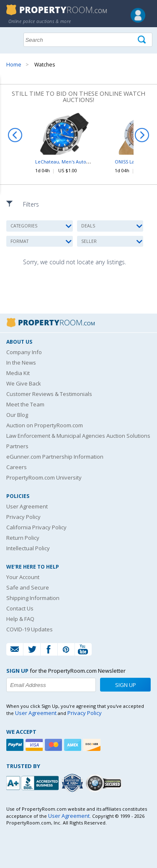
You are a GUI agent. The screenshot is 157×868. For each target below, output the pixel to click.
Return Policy (23, 538)
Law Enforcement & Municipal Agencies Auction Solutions (78, 436)
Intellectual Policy (28, 548)
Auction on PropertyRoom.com (45, 425)
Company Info (24, 352)
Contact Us (20, 608)
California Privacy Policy (36, 527)
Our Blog (17, 415)
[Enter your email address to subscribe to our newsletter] (51, 685)
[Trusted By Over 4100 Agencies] (73, 783)
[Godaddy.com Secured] (105, 783)
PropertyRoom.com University (44, 477)
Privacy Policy (23, 517)
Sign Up (126, 685)
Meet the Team (25, 404)
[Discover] (93, 745)
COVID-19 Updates (30, 629)
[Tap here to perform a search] (143, 40)
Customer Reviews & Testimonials (49, 394)
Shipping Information (33, 598)
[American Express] (74, 745)
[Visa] (35, 745)
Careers (17, 467)
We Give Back (24, 383)
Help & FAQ (20, 619)
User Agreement (27, 506)
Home (14, 65)
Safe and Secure (28, 587)
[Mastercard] (54, 745)
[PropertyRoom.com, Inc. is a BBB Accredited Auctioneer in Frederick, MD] (33, 782)
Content (8, 106)
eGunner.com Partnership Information (55, 457)
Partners (17, 446)
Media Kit (18, 373)
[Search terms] (88, 40)
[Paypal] (16, 745)
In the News (21, 363)
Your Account (23, 577)
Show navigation (15, 39)
